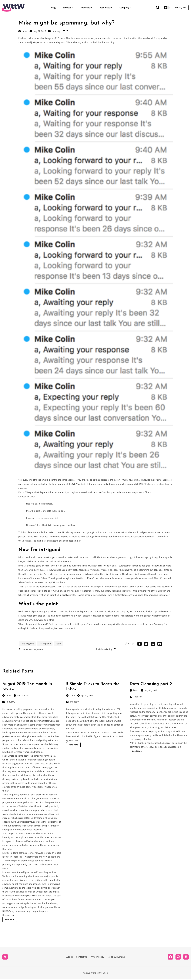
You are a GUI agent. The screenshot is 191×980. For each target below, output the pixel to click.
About (69, 958)
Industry (11, 703)
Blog (53, 8)
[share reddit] (156, 644)
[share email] (148, 644)
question (176, 744)
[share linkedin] (163, 644)
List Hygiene (45, 644)
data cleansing (173, 748)
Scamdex (105, 557)
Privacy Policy (97, 958)
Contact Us (81, 958)
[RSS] (5, 958)
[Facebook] (170, 958)
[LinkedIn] (186, 958)
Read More (10, 921)
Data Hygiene (27, 644)
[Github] (178, 958)
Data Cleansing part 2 (151, 685)
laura (7, 697)
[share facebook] (140, 644)
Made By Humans (116, 958)
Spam (58, 644)
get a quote (181, 8)
